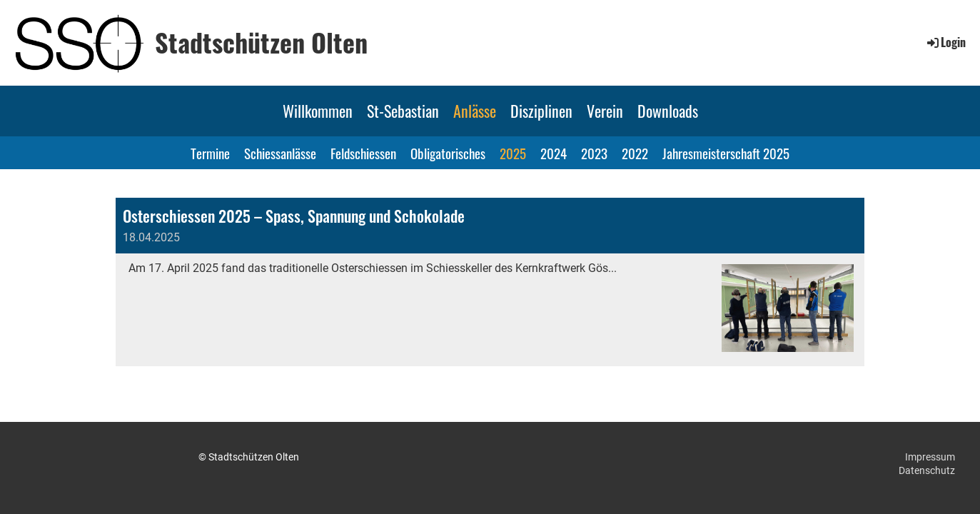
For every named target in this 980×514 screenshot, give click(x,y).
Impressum (930, 457)
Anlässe (475, 111)
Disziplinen (541, 111)
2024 (554, 153)
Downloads (668, 111)
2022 (635, 153)
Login (945, 42)
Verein (605, 111)
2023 (594, 153)
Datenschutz (927, 470)
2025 (513, 153)
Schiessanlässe (280, 153)
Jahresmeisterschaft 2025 (726, 153)
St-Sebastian (403, 111)
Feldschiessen (363, 153)
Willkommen (318, 111)
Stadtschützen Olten (261, 42)
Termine (210, 153)
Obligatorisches (448, 153)
